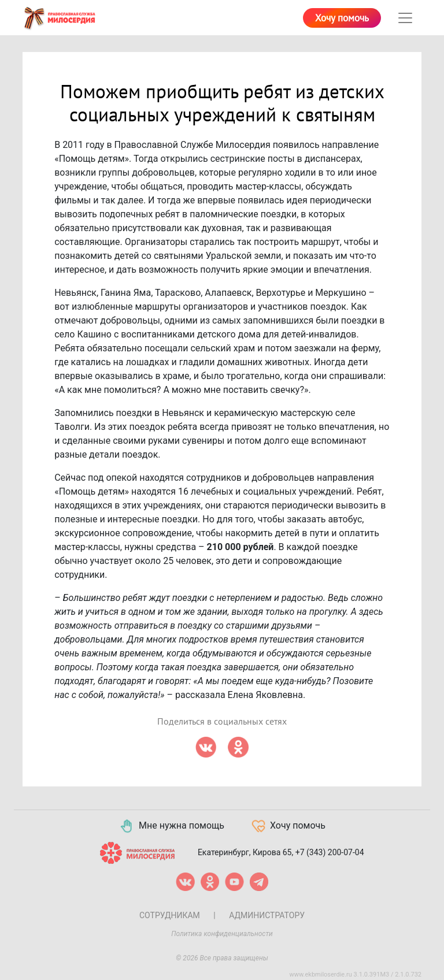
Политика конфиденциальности (222, 934)
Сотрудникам (170, 915)
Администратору (267, 915)
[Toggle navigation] (405, 18)
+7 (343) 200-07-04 (330, 852)
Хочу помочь (342, 18)
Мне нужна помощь (171, 826)
